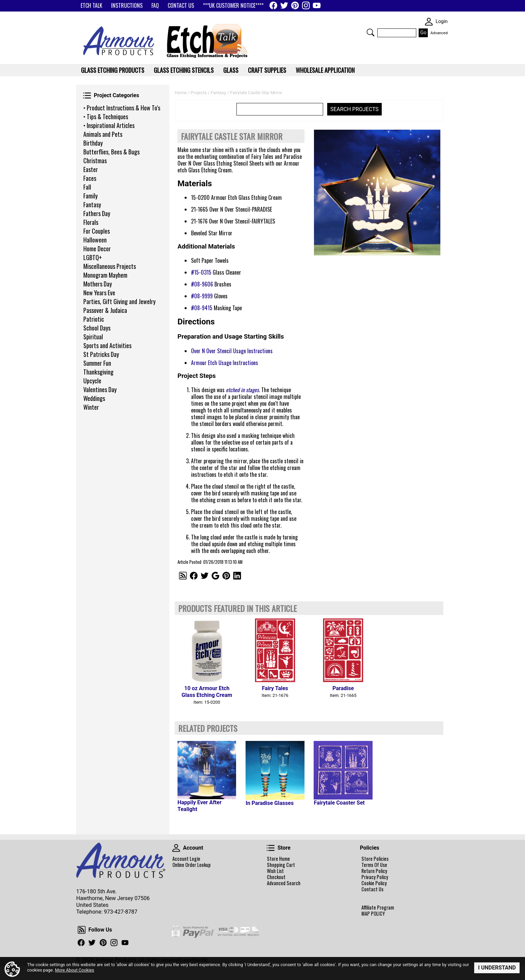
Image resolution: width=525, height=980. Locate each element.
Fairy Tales (275, 688)
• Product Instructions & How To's (122, 108)
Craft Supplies (267, 70)
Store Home (278, 859)
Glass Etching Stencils (184, 70)
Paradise (343, 688)
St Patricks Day (101, 354)
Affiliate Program (378, 908)
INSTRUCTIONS (127, 5)
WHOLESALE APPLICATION (325, 70)
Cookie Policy (374, 883)
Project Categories (87, 95)
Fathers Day (97, 213)
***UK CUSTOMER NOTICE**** (233, 5)
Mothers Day (98, 284)
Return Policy (374, 871)
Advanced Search (284, 883)
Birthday (93, 143)
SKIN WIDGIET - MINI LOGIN (429, 22)
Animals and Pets (103, 134)
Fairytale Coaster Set (339, 803)
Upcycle (92, 381)
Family (90, 196)
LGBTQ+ (93, 257)
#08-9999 (202, 296)
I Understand (497, 968)
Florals (91, 222)
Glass (231, 70)
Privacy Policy (375, 877)
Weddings (94, 398)
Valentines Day (100, 389)
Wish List (275, 871)
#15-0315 (201, 272)
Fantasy (92, 205)
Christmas (95, 161)
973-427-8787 (121, 912)
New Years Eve (99, 293)
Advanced (439, 33)
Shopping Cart (281, 865)
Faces (90, 178)
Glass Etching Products (113, 70)
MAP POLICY (373, 914)
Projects (199, 93)
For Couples (97, 231)
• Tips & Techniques (106, 116)
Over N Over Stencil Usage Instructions (232, 351)
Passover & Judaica (105, 310)
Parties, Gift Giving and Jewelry (119, 301)
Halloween (95, 240)
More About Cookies (75, 970)
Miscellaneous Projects (110, 266)
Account (176, 848)
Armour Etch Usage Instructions (225, 363)
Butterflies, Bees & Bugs (111, 152)
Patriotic (94, 319)
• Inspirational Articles (109, 125)
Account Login (186, 859)
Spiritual (93, 337)
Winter (91, 407)
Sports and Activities (107, 345)
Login (442, 22)
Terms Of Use (374, 865)
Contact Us (372, 889)
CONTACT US (181, 5)
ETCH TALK (91, 5)
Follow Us (82, 930)
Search (371, 33)
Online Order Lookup (192, 865)
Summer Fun (97, 363)
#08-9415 (202, 308)
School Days (97, 328)
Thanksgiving (98, 372)
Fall (87, 187)
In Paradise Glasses (270, 803)
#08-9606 (202, 284)
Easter (91, 169)
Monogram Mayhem (105, 275)
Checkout (276, 877)
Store (271, 848)
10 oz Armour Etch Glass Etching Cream (207, 692)
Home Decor (97, 249)
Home (181, 93)
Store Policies (375, 859)
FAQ (155, 5)
